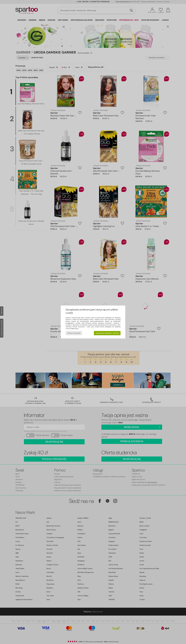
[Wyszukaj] (131, 10)
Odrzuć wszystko (74, 333)
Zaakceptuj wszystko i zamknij (107, 333)
